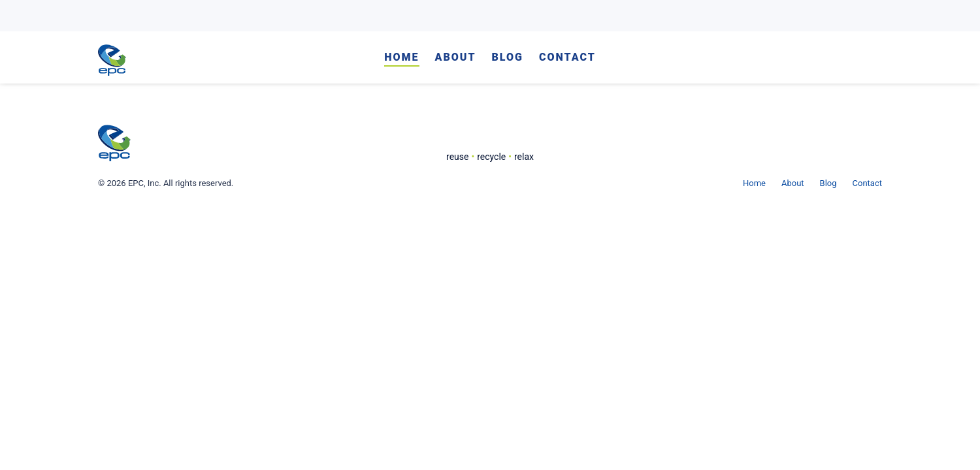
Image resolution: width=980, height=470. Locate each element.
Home (401, 58)
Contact (567, 58)
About (456, 58)
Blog (508, 58)
